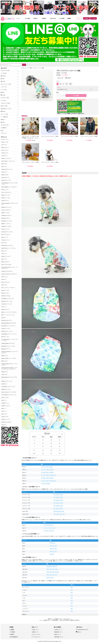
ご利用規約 (13, 632)
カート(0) (93, 18)
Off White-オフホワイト (6, 215)
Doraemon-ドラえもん (6, 296)
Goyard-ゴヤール (5, 201)
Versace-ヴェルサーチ (6, 210)
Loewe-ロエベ (4, 156)
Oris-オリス (4, 425)
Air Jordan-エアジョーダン (7, 232)
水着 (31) (3, 120)
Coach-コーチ (4, 172)
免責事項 (12, 634)
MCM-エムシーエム (6, 198)
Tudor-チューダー (5, 398)
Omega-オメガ (4, 372)
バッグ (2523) (4, 73)
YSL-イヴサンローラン (6, 192)
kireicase (79, 632)
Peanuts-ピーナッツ (6, 309)
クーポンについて (36, 637)
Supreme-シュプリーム (6, 158)
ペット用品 (29, 68)
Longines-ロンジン (5, 403)
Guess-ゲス (4, 279)
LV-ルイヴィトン (5, 139)
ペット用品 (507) (4, 117)
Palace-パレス (4, 285)
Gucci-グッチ (4, 145)
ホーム (18, 18)
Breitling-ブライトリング (7, 381)
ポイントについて (36, 634)
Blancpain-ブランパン (6, 349)
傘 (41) (2, 131)
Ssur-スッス (4, 307)
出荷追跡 (44, 18)
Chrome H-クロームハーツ (7, 169)
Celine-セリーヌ (5, 153)
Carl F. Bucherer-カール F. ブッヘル (9, 395)
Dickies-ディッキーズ (6, 256)
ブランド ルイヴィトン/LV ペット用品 (50, 136)
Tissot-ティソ (4, 411)
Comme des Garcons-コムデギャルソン (10, 274)
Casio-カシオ (4, 414)
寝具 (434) (3, 111)
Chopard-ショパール (6, 419)
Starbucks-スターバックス (7, 301)
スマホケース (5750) (5, 71)
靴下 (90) (3, 122)
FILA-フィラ (4, 254)
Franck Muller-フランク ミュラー (8, 387)
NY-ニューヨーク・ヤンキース (8, 288)
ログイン (79, 18)
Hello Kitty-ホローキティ (7, 320)
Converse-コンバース (6, 329)
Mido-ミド (4, 408)
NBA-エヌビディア (6, 262)
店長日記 (35, 18)
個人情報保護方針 (14, 637)
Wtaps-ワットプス (5, 290)
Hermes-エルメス (5, 148)
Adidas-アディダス (5, 213)
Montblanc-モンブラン (6, 389)
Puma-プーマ (4, 259)
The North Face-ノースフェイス (8, 161)
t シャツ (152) (4, 90)
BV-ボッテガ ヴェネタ (6, 265)
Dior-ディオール (5, 150)
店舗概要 (69, 18)
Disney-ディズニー (5, 293)
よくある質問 (61, 18)
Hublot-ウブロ (4, 361)
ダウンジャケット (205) (6, 84)
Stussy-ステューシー (6, 229)
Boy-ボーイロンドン (6, 282)
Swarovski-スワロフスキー (7, 271)
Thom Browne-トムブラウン (7, 245)
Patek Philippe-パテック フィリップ (9, 334)
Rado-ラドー (4, 400)
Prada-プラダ (4, 164)
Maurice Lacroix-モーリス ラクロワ (9, 392)
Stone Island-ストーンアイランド (8, 326)
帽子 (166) (3, 95)
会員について (35, 630)
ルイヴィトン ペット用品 (38, 68)
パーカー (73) (4, 87)
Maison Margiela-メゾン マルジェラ (9, 187)
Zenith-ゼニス (4, 384)
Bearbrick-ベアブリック (6, 207)
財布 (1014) (3, 76)
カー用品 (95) (4, 128)
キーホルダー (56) (5, 125)
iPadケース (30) (4, 106)
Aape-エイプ (4, 251)
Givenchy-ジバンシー (6, 240)
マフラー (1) (3, 133)
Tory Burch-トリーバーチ (7, 304)
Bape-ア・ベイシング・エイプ (8, 315)
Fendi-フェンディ (5, 190)
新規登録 (86, 18)
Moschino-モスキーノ (6, 218)
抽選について (35, 632)
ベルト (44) (3, 101)
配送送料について (59, 632)
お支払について (58, 630)
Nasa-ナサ (4, 318)
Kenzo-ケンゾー (5, 237)
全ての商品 (28, 18)
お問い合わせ (53, 18)
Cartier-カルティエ (5, 178)
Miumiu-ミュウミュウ (6, 224)
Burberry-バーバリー (6, 195)
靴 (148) (2, 79)
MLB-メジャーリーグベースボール (9, 312)
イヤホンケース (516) (5, 103)
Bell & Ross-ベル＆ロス (6, 422)
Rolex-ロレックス (5, 337)
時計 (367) (3, 81)
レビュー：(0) (60, 78)
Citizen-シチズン (5, 417)
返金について (58, 634)
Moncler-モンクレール (6, 180)
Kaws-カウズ (4, 243)
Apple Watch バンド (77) (6, 109)
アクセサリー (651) (5, 98)
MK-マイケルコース (6, 235)
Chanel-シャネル (5, 142)
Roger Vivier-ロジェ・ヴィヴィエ (8, 248)
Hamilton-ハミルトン (6, 406)
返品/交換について (59, 637)
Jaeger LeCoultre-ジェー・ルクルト (9, 358)
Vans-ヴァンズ (4, 277)
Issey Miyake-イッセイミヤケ (8, 299)
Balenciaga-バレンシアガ (7, 221)
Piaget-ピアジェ (5, 356)
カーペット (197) (4, 114)
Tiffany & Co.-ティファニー (7, 331)
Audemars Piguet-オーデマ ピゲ (8, 343)
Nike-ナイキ (4, 167)
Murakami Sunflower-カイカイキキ (9, 323)
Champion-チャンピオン (7, 226)
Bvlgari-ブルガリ (5, 175)
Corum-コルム (4, 374)
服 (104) (2, 92)
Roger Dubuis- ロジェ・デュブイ (8, 346)
